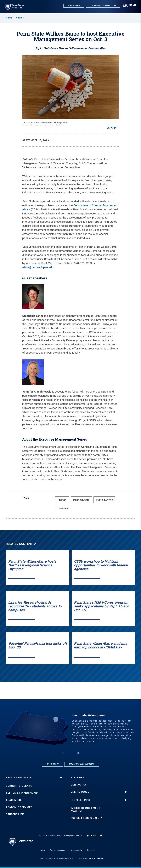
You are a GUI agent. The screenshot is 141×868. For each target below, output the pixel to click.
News (19, 18)
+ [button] (61, 777)
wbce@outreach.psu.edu (38, 267)
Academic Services (19, 807)
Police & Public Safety (86, 818)
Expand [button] (111, 128)
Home (9, 18)
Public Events (104, 500)
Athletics (78, 778)
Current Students (19, 786)
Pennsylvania (81, 500)
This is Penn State (19, 778)
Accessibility (77, 850)
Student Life (15, 814)
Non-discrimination (58, 850)
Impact (62, 500)
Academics (13, 800)
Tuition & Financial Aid (22, 793)
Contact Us (79, 785)
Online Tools (80, 792)
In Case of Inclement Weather (85, 809)
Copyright (91, 850)
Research (64, 508)
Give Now (74, 6)
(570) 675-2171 (95, 836)
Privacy (42, 850)
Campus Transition (103, 6)
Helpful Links (80, 800)
